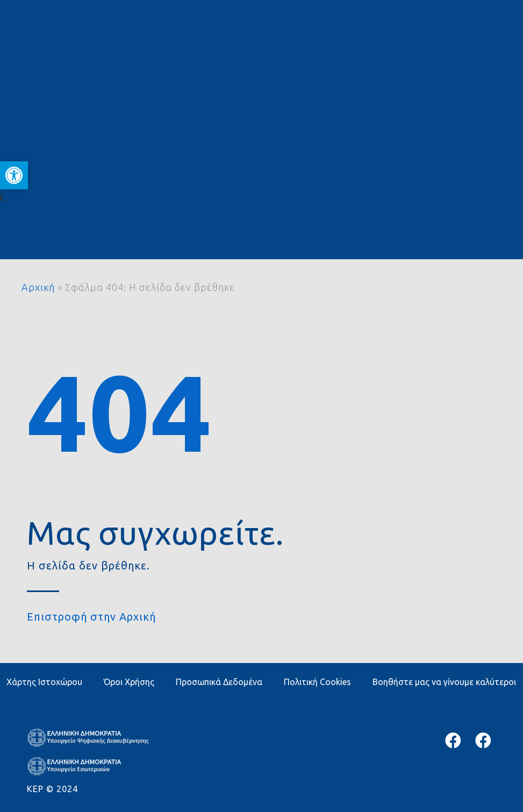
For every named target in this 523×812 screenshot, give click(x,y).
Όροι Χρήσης (129, 682)
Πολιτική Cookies (317, 682)
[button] (14, 175)
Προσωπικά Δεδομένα (219, 682)
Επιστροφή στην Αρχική (91, 617)
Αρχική (38, 287)
